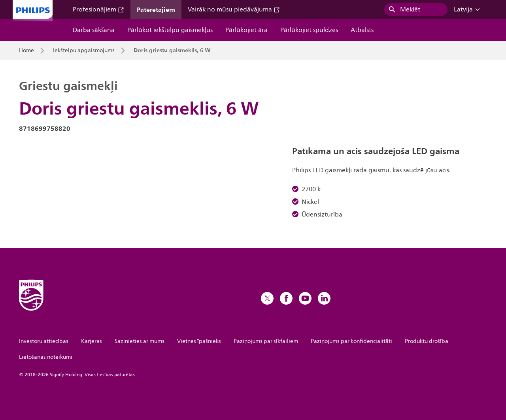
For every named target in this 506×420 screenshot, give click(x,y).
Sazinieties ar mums (140, 341)
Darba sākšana (94, 30)
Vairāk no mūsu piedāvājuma (234, 9)
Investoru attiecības (44, 341)
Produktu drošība (427, 341)
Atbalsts (362, 30)
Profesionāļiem (98, 9)
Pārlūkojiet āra (246, 30)
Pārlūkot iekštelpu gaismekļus (170, 30)
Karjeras (92, 341)
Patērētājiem (156, 9)
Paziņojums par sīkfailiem (266, 341)
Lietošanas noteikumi (46, 357)
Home (26, 51)
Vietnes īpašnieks (199, 341)
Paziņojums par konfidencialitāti (351, 341)
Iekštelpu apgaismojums (84, 51)
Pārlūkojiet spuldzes (309, 30)
